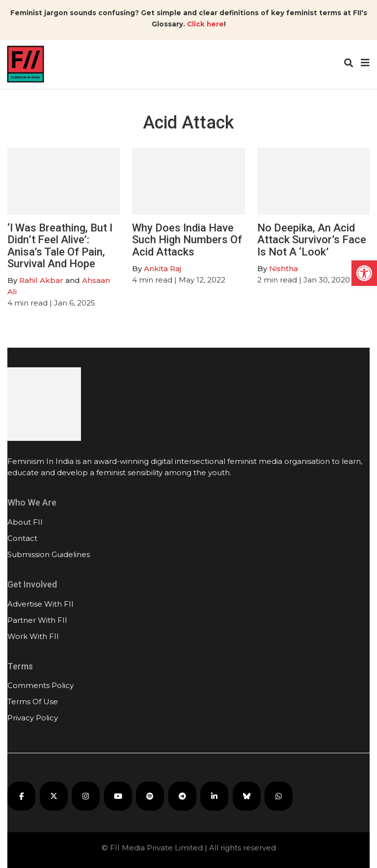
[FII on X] (54, 796)
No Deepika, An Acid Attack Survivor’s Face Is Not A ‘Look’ (312, 240)
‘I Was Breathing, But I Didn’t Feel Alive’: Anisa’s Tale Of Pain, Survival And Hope (60, 246)
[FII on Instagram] (86, 796)
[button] (364, 273)
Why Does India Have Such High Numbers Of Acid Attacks (187, 240)
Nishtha (283, 268)
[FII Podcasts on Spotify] (150, 796)
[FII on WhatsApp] (279, 796)
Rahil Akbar (41, 280)
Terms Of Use (33, 702)
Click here (205, 24)
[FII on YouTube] (118, 796)
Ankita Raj (162, 268)
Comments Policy (40, 685)
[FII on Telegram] (182, 796)
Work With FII (33, 636)
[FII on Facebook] (21, 796)
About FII (25, 522)
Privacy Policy (33, 718)
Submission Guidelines (49, 554)
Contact (22, 538)
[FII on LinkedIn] (214, 796)
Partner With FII (37, 620)
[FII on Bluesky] (247, 796)
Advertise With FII (40, 604)
